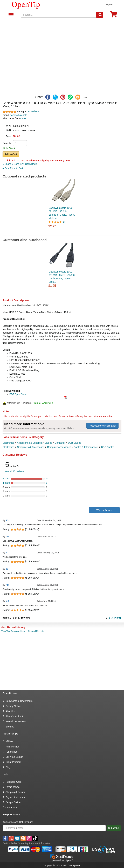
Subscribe (114, 828)
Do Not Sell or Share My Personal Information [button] (27, 843)
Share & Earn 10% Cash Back (20, 164)
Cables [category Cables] (48, 443)
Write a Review (104, 510)
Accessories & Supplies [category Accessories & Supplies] (29, 443)
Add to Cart (11, 154)
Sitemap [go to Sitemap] (10, 727)
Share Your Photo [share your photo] (15, 716)
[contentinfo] (26, 5)
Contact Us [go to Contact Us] (11, 807)
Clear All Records (36, 631)
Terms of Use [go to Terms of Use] (12, 787)
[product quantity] (20, 143)
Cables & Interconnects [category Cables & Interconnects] (86, 447)
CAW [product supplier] (23, 118)
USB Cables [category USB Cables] (74, 443)
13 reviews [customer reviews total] (33, 111)
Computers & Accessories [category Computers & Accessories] (31, 447)
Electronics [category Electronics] (8, 443)
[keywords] (59, 15)
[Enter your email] (54, 828)
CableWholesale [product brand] (18, 115)
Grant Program (13, 762)
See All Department (11, 15)
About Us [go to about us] (10, 711)
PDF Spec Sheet (18, 394)
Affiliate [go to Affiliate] (9, 741)
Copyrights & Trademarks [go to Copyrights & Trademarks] (19, 701)
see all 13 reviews (15, 471)
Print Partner (12, 747)
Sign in (109, 5)
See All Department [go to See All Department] (16, 721)
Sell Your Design (14, 757)
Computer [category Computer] (60, 443)
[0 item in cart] (114, 15)
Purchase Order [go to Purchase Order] (14, 782)
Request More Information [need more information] (102, 426)
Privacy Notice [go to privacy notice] (13, 706)
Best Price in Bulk (13, 168)
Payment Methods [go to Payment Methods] (15, 797)
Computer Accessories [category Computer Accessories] (59, 447)
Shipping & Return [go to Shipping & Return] (15, 792)
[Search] (100, 15)
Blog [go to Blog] (8, 767)
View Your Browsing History (14, 631)
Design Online (13, 802)
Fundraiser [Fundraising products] (11, 752)
